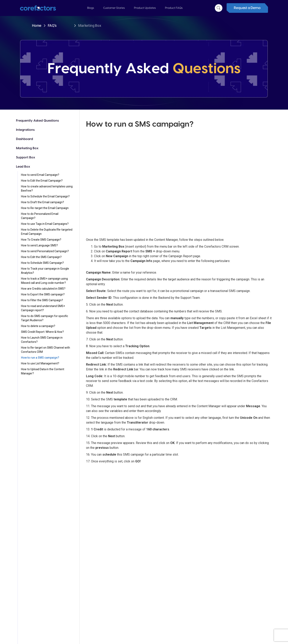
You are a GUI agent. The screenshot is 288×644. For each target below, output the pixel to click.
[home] (42, 8)
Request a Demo (247, 8)
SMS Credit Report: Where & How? (42, 332)
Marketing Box (27, 148)
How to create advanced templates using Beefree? (47, 188)
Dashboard (24, 139)
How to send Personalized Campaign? (45, 251)
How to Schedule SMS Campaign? (42, 263)
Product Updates (145, 8)
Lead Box (23, 167)
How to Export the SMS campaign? (43, 294)
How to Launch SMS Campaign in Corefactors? (42, 340)
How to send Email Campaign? (40, 175)
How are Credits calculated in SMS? (43, 289)
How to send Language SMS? (39, 245)
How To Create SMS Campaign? (41, 240)
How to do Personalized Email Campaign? (40, 216)
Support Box (25, 157)
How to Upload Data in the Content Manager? (43, 371)
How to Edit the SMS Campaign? (41, 257)
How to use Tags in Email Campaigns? (45, 224)
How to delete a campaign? (38, 326)
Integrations (25, 130)
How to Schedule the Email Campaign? (45, 196)
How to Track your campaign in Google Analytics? (45, 271)
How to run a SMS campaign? (40, 358)
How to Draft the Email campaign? (42, 202)
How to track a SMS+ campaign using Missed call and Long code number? (44, 281)
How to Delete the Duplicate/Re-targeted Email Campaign (47, 232)
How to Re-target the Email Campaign (45, 208)
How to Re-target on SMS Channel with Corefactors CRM (45, 350)
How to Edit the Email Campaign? (42, 181)
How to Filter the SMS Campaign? (42, 300)
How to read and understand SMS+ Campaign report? (43, 308)
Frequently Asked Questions (37, 121)
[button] (91, 8)
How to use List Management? (40, 363)
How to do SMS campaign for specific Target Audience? (44, 318)
